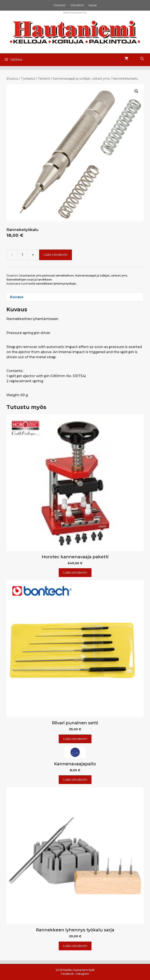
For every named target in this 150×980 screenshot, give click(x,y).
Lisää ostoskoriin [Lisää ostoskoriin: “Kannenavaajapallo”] (75, 780)
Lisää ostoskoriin (56, 255)
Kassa (93, 5)
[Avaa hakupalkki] (142, 59)
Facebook (67, 974)
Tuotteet (59, 5)
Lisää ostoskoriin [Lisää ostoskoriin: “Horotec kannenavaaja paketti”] (75, 572)
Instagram (83, 974)
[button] (136, 91)
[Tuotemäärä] (22, 255)
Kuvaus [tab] (17, 297)
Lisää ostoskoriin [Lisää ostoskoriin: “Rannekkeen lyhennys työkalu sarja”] (75, 946)
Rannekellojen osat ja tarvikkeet (29, 280)
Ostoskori (77, 5)
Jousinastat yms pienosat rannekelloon (46, 276)
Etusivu (12, 79)
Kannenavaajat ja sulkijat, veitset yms (81, 79)
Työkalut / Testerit (35, 79)
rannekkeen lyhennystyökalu (56, 284)
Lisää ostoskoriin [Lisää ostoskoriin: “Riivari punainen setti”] (75, 739)
